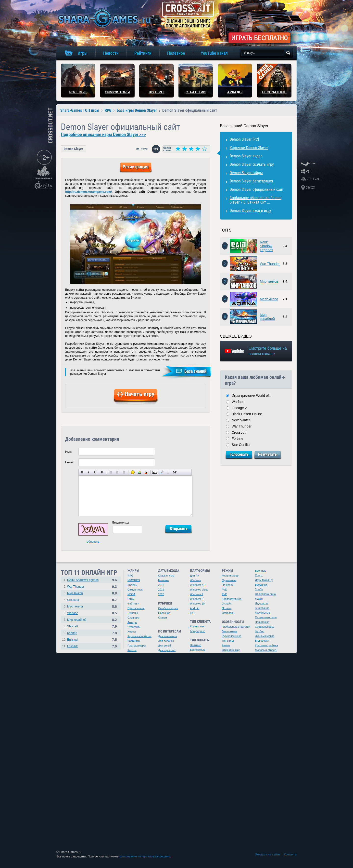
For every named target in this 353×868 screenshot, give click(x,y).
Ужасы (132, 632)
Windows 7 (197, 594)
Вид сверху (262, 641)
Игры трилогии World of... (252, 396)
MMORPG (134, 580)
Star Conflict (241, 445)
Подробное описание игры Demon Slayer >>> (103, 135)
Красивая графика (266, 645)
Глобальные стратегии (236, 627)
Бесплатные (198, 650)
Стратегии (134, 627)
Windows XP (198, 585)
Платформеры (137, 646)
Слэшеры (133, 618)
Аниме (226, 645)
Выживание (262, 608)
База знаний (195, 371)
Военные (261, 571)
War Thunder (270, 264)
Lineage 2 (239, 408)
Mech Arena (269, 299)
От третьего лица (266, 617)
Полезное (164, 613)
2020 (161, 594)
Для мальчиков (168, 636)
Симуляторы (135, 590)
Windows (195, 580)
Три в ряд (228, 641)
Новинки (163, 580)
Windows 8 (197, 599)
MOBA (131, 594)
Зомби (259, 589)
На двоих (228, 585)
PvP (224, 594)
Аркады (132, 622)
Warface (238, 402)
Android (195, 608)
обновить (93, 542)
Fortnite (237, 439)
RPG (130, 576)
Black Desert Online (247, 414)
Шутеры (132, 585)
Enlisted (72, 640)
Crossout (239, 432)
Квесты (132, 650)
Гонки (131, 599)
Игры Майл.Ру (264, 580)
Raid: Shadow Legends (266, 246)
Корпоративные (232, 599)
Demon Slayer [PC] (244, 139)
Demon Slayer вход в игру (250, 211)
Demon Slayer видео (246, 156)
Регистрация (136, 167)
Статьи (163, 618)
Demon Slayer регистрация (251, 181)
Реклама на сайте (268, 854)
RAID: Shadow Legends (83, 580)
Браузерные (198, 631)
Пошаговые (262, 622)
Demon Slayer (73, 149)
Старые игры (166, 576)
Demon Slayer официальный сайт (257, 189)
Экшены (133, 613)
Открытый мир (231, 650)
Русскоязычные (232, 636)
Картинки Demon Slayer (249, 148)
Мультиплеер (230, 576)
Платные (195, 645)
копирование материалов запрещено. (145, 856)
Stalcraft (73, 626)
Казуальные (262, 613)
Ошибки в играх (168, 608)
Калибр (72, 633)
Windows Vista (199, 590)
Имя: (69, 452)
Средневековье (265, 627)
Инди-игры (262, 603)
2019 (161, 590)
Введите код (121, 523)
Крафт (259, 599)
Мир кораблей (267, 317)
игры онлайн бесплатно (103, 18)
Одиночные (229, 580)
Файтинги (133, 604)
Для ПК (195, 576)
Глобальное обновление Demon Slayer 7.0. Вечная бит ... (256, 200)
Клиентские (197, 626)
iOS (192, 613)
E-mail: (70, 462)
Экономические (265, 636)
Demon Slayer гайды (246, 173)
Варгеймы (134, 641)
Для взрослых (167, 650)
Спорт (259, 575)
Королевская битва (139, 636)
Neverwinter (241, 420)
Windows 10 (197, 604)
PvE (224, 590)
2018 (161, 585)
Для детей (164, 646)
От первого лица (265, 594)
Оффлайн (228, 613)
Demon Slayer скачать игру (252, 164)
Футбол (260, 631)
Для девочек (166, 641)
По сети (227, 608)
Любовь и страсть (266, 650)
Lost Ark (72, 646)
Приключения (136, 608)
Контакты (290, 854)
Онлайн (227, 604)
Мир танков (269, 281)
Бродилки (261, 585)
